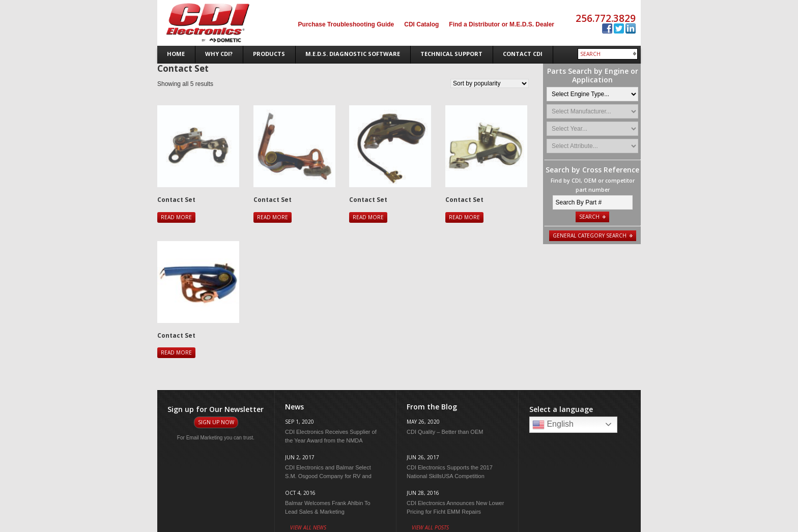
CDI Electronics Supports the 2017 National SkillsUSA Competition (450, 472)
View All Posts (430, 527)
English (553, 425)
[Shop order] (490, 83)
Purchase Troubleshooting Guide (346, 24)
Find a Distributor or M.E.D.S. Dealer (502, 24)
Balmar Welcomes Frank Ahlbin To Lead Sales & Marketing (328, 507)
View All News (308, 527)
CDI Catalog (421, 24)
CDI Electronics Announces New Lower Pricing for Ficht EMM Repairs (455, 507)
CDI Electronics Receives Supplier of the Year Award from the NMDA (331, 436)
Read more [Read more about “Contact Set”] (176, 217)
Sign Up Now (216, 422)
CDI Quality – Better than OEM (445, 432)
